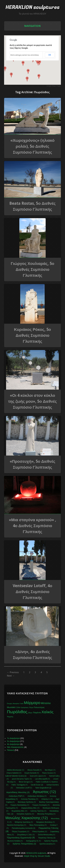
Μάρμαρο (32, 703)
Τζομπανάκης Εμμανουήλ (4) (21, 838)
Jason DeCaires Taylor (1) (22, 779)
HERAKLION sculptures (32, 7)
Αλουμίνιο (16, 704)
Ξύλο (18, 707)
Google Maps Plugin (54, 86)
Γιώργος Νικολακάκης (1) (20, 805)
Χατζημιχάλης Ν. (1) (33, 841)
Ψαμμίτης (10, 717)
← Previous (13, 672)
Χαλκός (47, 712)
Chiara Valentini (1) (14, 773)
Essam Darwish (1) (32, 773)
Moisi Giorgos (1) (26, 782)
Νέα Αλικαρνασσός (15, 747)
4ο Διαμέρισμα (13, 744)
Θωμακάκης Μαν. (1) (19, 811)
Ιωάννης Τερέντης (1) (38, 811)
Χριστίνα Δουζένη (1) (47, 844)
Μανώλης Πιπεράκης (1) (46, 814)
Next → (11, 676)
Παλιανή (11, 750)
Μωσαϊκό (11, 707)
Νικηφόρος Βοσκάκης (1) (45, 822)
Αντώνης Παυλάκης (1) (30, 799)
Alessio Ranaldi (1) (34, 770)
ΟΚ (50, 55)
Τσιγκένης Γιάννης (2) (47, 838)
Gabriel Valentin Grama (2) (16, 776)
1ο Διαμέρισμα (13, 738)
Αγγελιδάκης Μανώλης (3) (18, 792)
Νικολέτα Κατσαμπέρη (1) (16, 825)
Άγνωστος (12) (44, 792)
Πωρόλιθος (17, 712)
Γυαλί (21, 704)
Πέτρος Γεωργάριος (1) (20, 832)
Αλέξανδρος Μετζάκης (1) (37, 796)
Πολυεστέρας (39, 707)
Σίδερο (30, 713)
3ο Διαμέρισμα (13, 741)
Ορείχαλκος (25, 708)
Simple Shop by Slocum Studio (37, 856)
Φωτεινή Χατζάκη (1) (15, 841)
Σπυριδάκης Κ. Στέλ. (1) (26, 835)
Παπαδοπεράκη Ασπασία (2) (24, 828)
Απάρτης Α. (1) (47, 799)
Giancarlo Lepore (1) (38, 776)
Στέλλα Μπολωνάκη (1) (46, 835)
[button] (38, 63)
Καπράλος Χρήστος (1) (25, 814)
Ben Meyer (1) (50, 770)
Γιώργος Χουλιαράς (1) (41, 805)
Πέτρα (31, 708)
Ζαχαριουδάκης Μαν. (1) (30, 808)
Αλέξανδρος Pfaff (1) (16, 796)
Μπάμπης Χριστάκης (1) (24, 822)
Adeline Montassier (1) (15, 770)
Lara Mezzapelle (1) (42, 779)
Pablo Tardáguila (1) (19, 785)
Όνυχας (9, 704)
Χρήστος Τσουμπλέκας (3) (24, 844)
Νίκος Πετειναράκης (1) (38, 825)
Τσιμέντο (37, 713)
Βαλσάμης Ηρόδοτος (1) (27, 802)
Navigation (32, 26)
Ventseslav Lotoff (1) (24, 788)
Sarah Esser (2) (37, 785)
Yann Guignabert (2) (43, 788)
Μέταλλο (46, 703)
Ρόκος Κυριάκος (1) (40, 832)
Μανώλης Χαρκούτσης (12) (26, 818)
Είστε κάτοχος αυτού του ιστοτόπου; (25, 55)
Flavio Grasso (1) (49, 773)
